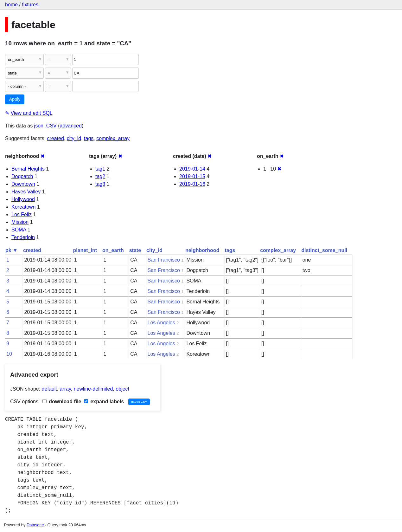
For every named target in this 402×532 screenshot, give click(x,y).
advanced (71, 126)
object (122, 389)
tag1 (100, 169)
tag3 (100, 184)
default (49, 389)
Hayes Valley (26, 192)
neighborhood (202, 250)
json (39, 126)
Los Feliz (22, 214)
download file (62, 402)
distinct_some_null (324, 250)
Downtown (23, 184)
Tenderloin (23, 237)
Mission (20, 222)
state (135, 250)
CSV (51, 126)
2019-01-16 (192, 184)
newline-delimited (93, 389)
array (65, 389)
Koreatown (24, 207)
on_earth (113, 250)
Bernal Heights (28, 169)
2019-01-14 (192, 169)
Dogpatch (22, 176)
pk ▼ (12, 250)
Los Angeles (161, 323)
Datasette (35, 525)
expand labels (104, 402)
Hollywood (23, 199)
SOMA (19, 230)
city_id (74, 138)
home (11, 5)
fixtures (30, 5)
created (56, 138)
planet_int (85, 250)
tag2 (100, 176)
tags (89, 138)
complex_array (113, 138)
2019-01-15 (192, 176)
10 (9, 354)
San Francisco (164, 260)
